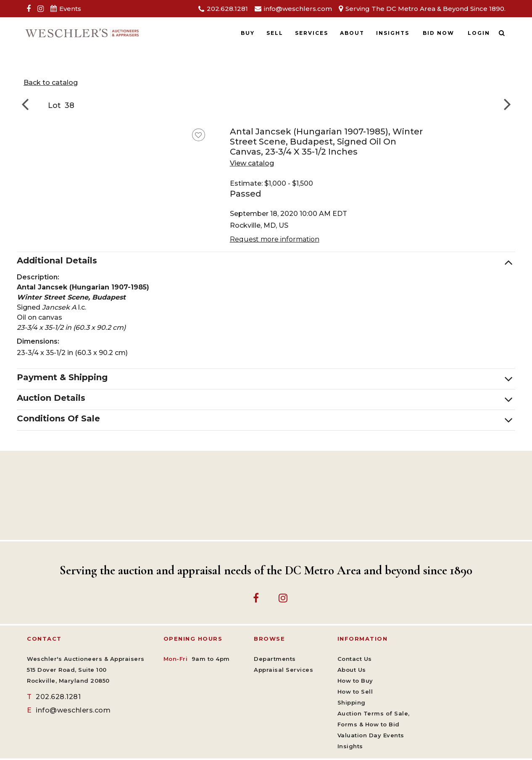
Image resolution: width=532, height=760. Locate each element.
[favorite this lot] (199, 135)
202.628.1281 (227, 9)
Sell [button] (275, 33)
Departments (275, 659)
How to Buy (355, 681)
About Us (352, 670)
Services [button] (312, 33)
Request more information (275, 239)
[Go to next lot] (505, 104)
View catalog (252, 163)
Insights (393, 33)
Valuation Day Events (371, 735)
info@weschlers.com (298, 9)
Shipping (352, 702)
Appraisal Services (283, 670)
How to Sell (355, 692)
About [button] (352, 33)
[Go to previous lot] (27, 104)
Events (70, 9)
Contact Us (355, 659)
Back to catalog (51, 83)
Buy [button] (248, 33)
